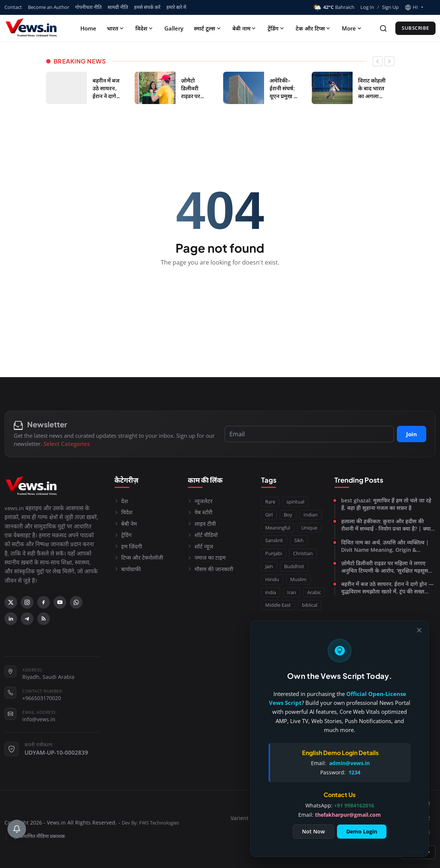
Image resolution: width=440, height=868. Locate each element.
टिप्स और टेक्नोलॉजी (139, 557)
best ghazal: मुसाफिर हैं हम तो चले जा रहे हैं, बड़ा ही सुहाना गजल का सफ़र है (386, 504)
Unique (309, 528)
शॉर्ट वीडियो (203, 535)
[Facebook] (44, 602)
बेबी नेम (126, 524)
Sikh (299, 540)
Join (412, 434)
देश (121, 501)
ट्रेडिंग (123, 535)
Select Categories (67, 444)
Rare (270, 502)
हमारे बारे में (176, 7)
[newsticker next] (389, 61)
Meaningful (278, 528)
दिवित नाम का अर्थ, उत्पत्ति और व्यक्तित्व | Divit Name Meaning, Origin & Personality (385, 546)
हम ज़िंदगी (128, 546)
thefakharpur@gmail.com (348, 815)
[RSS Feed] (44, 619)
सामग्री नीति (118, 7)
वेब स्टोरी (200, 512)
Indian (311, 515)
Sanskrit (274, 540)
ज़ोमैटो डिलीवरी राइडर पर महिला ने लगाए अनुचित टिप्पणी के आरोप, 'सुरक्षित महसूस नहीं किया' (385, 567)
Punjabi (274, 553)
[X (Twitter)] (11, 602)
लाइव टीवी (202, 524)
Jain (269, 566)
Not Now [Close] (313, 831)
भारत (116, 28)
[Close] (419, 630)
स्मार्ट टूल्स (208, 28)
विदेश (145, 28)
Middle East (278, 605)
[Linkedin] (11, 619)
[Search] (383, 28)
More (352, 28)
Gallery (174, 28)
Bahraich (334, 7)
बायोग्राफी (128, 569)
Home (88, 28)
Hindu (272, 579)
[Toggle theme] (432, 7)
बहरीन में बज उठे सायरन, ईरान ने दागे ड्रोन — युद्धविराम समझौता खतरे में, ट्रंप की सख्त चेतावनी (387, 588)
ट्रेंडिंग (276, 28)
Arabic (314, 592)
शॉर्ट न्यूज (200, 546)
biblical (310, 605)
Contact (13, 7)
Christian (303, 553)
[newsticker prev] (378, 61)
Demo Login (362, 831)
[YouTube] (60, 602)
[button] (414, 7)
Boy (288, 515)
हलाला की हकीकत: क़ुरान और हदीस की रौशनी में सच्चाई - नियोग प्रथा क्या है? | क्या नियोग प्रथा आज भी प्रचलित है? (386, 525)
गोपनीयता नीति (88, 7)
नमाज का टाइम (207, 557)
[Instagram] (27, 602)
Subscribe (415, 28)
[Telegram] (27, 619)
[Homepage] (32, 28)
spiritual (295, 502)
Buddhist (294, 566)
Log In (367, 7)
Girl (269, 515)
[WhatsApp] (76, 602)
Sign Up (390, 7)
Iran (292, 592)
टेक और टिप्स (314, 28)
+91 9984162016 (354, 805)
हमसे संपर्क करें (147, 7)
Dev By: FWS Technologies (150, 823)
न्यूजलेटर (200, 501)
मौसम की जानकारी (211, 569)
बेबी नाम (245, 28)
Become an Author (49, 7)
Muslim (298, 579)
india (271, 592)
